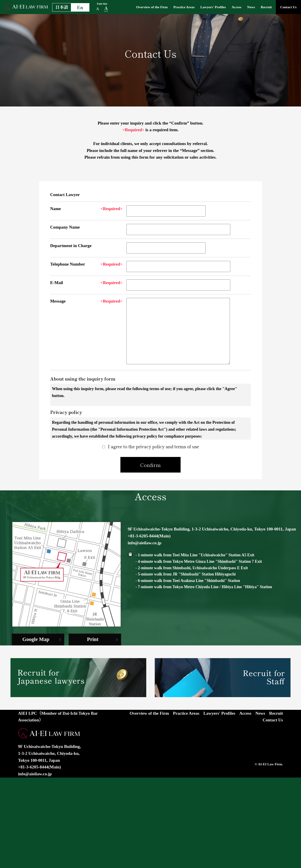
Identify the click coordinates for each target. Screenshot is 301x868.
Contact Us (287, 7)
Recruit (263, 7)
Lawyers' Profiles (204, 7)
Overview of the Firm (136, 7)
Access (230, 7)
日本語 (62, 7)
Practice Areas (172, 7)
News (246, 7)
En (80, 7)
